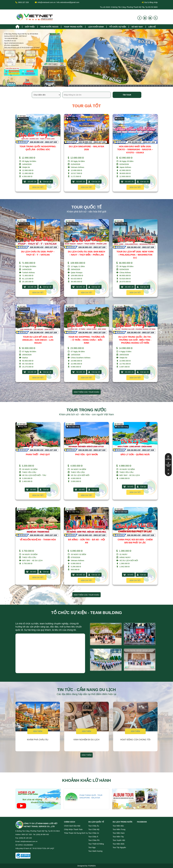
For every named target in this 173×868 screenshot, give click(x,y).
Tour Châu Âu (24, 224)
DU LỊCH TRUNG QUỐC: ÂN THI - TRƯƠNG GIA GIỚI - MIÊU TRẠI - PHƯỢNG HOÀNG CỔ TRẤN (135, 340)
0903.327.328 (23, 2)
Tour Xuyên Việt (119, 840)
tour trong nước (73, 27)
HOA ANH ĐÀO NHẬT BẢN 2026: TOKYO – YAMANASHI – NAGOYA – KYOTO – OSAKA (135, 150)
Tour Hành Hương (95, 851)
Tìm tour (127, 95)
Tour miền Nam (121, 512)
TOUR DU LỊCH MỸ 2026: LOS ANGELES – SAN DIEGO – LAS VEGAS (38, 340)
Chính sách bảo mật (72, 826)
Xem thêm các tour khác (86, 392)
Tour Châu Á (72, 119)
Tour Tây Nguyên (119, 847)
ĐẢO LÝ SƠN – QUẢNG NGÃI (135, 455)
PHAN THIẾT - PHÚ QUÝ (38, 455)
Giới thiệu (30, 27)
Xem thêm (38, 731)
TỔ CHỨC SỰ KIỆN (118, 27)
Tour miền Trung (73, 427)
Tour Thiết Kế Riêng (96, 844)
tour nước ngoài (49, 27)
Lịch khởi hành (96, 27)
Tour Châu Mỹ (121, 224)
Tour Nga (92, 847)
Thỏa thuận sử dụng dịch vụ (76, 833)
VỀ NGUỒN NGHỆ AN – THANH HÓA (38, 540)
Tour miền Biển (119, 844)
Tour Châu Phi (94, 840)
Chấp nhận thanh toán (73, 829)
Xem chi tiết (38, 187)
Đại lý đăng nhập (150, 2)
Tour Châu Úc (94, 833)
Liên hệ (152, 27)
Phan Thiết (23, 427)
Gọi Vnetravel (168, 459)
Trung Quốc (23, 119)
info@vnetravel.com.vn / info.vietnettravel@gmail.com (58, 2)
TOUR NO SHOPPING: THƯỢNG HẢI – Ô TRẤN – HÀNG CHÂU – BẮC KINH (87, 340)
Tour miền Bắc (118, 826)
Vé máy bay (137, 27)
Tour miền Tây (118, 837)
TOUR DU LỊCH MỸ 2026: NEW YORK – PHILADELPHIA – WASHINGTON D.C (135, 255)
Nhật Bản (120, 119)
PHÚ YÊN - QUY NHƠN (86, 455)
